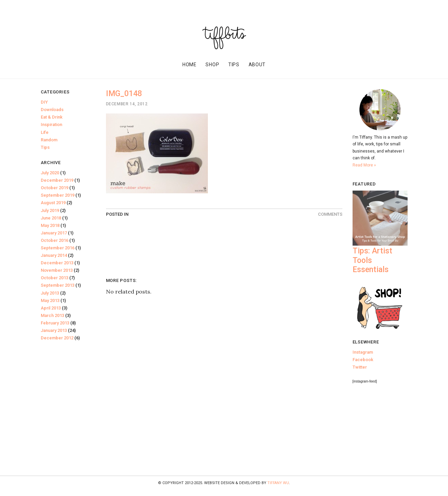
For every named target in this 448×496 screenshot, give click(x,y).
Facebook (363, 360)
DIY (44, 102)
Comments (330, 214)
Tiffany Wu (278, 483)
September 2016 (58, 248)
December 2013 (57, 263)
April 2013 (51, 308)
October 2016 (55, 240)
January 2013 (54, 330)
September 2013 (58, 285)
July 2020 (50, 173)
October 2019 (55, 188)
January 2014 (54, 255)
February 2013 (55, 323)
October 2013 (55, 278)
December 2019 (57, 180)
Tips (234, 65)
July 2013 (50, 293)
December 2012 (57, 338)
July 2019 (50, 210)
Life (45, 132)
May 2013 (50, 300)
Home (190, 65)
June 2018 (51, 218)
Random (49, 140)
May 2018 (50, 225)
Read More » (364, 165)
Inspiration (51, 125)
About (257, 65)
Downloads (52, 110)
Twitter (360, 367)
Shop (212, 65)
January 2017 (54, 233)
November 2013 (57, 270)
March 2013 (52, 315)
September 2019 (58, 195)
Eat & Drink (52, 117)
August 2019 (53, 203)
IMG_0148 (124, 94)
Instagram (363, 352)
